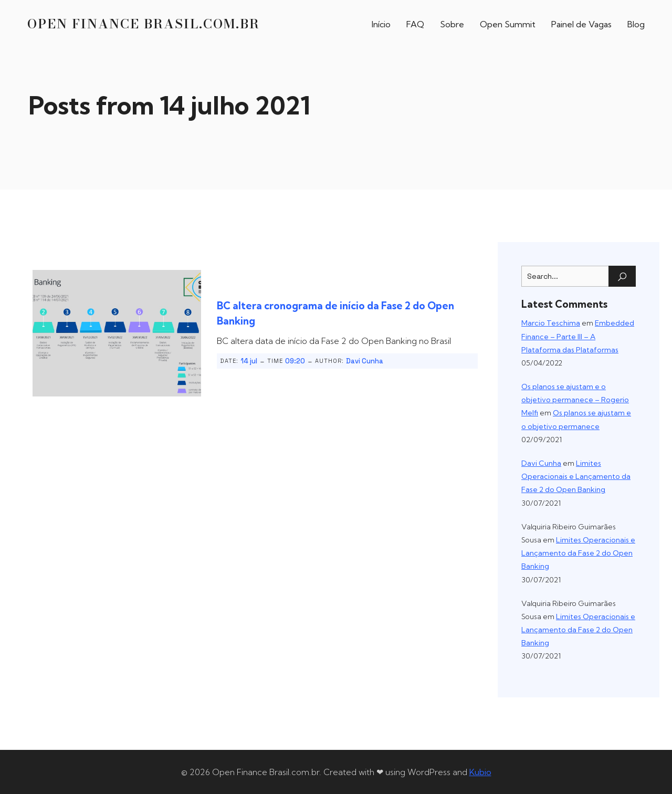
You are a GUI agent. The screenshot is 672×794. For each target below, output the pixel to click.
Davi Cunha (365, 361)
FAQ (415, 24)
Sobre (452, 24)
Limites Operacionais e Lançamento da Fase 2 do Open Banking (576, 476)
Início (381, 24)
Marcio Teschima (551, 322)
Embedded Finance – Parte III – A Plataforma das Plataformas (578, 336)
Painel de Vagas (581, 24)
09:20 (295, 361)
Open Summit (508, 24)
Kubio (480, 771)
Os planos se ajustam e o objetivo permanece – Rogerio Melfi (575, 399)
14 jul (249, 361)
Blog (636, 24)
